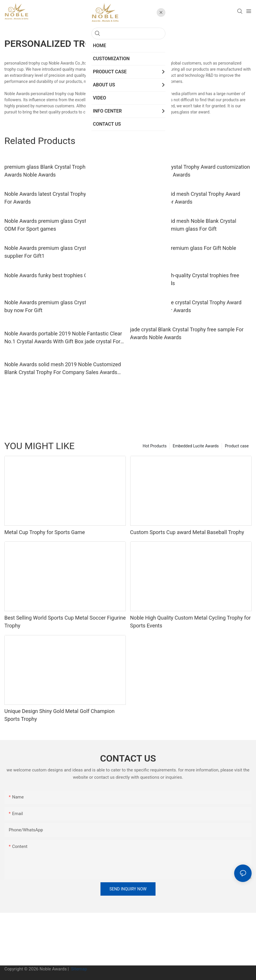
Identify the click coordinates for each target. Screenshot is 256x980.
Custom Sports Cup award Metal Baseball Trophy (187, 532)
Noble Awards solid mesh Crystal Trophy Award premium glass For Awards (185, 198)
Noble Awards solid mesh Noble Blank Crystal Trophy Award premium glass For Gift (183, 225)
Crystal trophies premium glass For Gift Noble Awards (183, 252)
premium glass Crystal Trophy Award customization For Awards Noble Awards (190, 171)
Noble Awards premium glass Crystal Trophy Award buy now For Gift (64, 306)
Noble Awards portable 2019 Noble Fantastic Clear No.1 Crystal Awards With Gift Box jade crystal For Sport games (63, 338)
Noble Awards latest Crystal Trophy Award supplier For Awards (63, 198)
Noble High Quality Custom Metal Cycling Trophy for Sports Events (190, 622)
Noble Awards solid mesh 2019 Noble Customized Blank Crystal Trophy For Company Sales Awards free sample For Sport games (63, 369)
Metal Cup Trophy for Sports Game (45, 532)
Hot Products (155, 446)
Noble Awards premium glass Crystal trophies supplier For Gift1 (58, 252)
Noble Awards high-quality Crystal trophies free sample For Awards (185, 279)
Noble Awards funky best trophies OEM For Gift (59, 275)
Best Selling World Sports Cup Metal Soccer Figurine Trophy (65, 622)
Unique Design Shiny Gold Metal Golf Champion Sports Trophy (59, 715)
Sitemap (78, 969)
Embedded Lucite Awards (196, 446)
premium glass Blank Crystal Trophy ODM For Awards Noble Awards (57, 171)
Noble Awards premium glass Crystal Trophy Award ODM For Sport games (64, 225)
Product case (237, 446)
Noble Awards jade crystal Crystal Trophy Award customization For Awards (186, 306)
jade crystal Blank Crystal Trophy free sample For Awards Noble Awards (187, 333)
